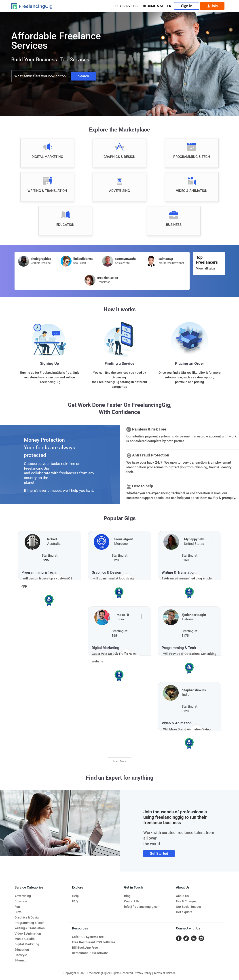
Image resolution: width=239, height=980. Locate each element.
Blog (127, 896)
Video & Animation (28, 933)
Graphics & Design (27, 917)
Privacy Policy (143, 973)
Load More (120, 761)
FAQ (75, 901)
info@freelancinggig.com (142, 907)
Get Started (159, 854)
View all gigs (206, 268)
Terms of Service (165, 973)
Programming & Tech (29, 923)
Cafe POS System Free (88, 937)
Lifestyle (21, 955)
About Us (182, 896)
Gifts (18, 912)
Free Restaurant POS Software (94, 942)
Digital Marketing (27, 944)
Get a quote (184, 912)
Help (75, 896)
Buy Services (126, 6)
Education (22, 950)
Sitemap (20, 960)
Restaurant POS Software (90, 953)
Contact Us (132, 901)
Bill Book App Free (85, 948)
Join (212, 6)
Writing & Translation (30, 928)
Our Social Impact (188, 907)
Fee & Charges (186, 901)
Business (21, 901)
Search (84, 76)
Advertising (23, 896)
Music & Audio (25, 939)
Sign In (187, 6)
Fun (17, 907)
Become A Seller (157, 6)
